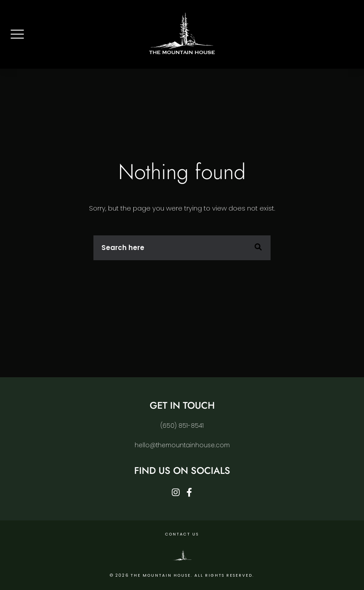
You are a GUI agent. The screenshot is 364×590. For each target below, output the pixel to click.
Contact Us (182, 534)
